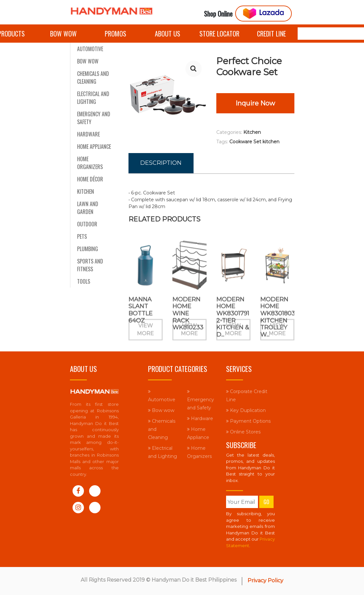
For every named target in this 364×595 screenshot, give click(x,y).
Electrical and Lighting (93, 98)
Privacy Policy (265, 581)
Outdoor (87, 224)
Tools (84, 281)
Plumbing (88, 249)
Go (266, 502)
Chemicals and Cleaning (93, 78)
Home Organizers (90, 163)
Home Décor (90, 179)
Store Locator (219, 34)
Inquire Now (255, 103)
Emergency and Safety (201, 400)
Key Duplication (246, 410)
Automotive (90, 49)
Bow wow (63, 34)
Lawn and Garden (88, 208)
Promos (115, 34)
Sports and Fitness (90, 265)
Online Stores (243, 432)
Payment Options (248, 421)
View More (145, 333)
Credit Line (271, 34)
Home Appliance (94, 147)
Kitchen (86, 191)
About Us (168, 34)
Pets (82, 236)
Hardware (88, 134)
